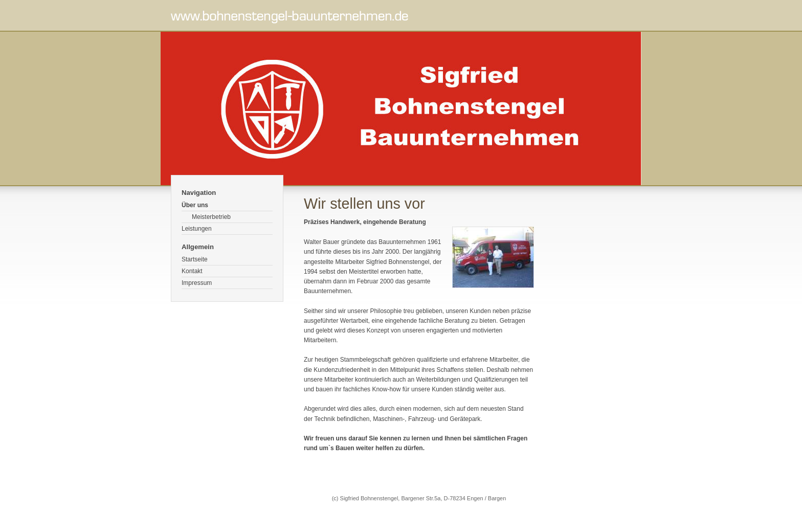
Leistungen (197, 229)
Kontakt (192, 271)
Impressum (197, 283)
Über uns (195, 205)
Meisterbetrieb (211, 217)
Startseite (195, 259)
